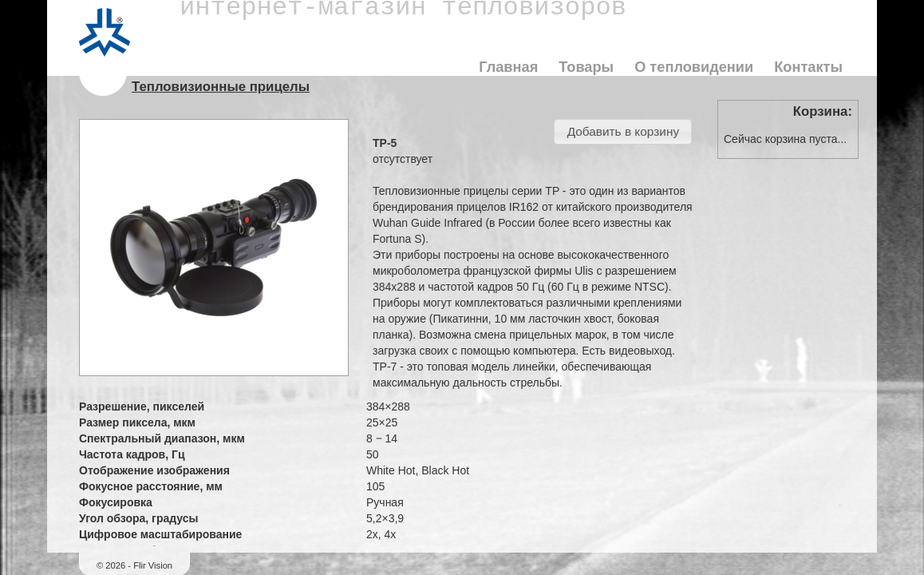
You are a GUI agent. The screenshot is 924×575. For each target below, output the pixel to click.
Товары (586, 67)
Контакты (808, 67)
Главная (508, 67)
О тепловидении (694, 67)
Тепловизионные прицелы (221, 87)
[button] (623, 132)
